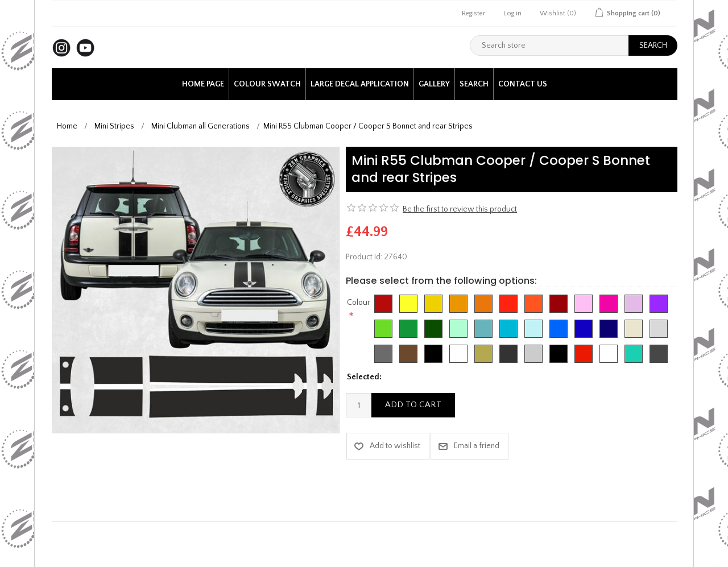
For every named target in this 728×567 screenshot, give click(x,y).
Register (473, 13)
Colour (359, 303)
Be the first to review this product (460, 209)
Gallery (434, 84)
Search (474, 84)
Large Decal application (360, 84)
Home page (203, 84)
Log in (512, 13)
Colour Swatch (267, 84)
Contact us (523, 84)
